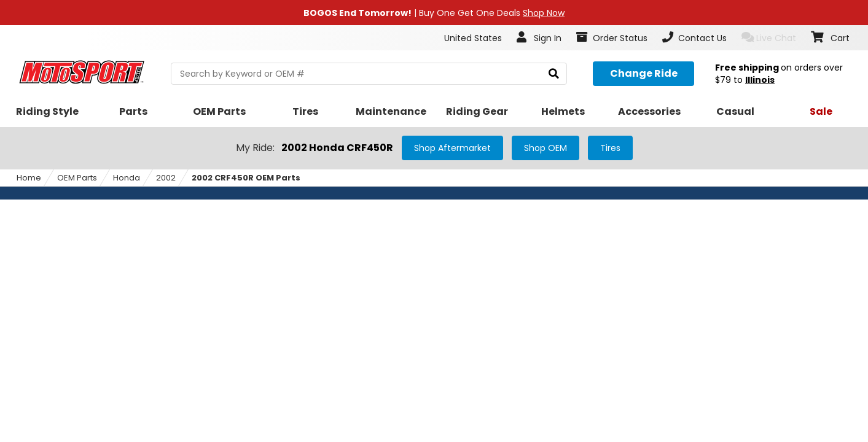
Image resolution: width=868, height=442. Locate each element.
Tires (610, 148)
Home (29, 178)
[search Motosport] (369, 74)
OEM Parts (77, 178)
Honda (127, 178)
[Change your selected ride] (643, 74)
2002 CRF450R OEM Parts (246, 178)
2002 (166, 178)
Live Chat (769, 38)
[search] (554, 74)
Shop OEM (545, 148)
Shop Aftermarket (452, 148)
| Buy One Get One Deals (434, 13)
